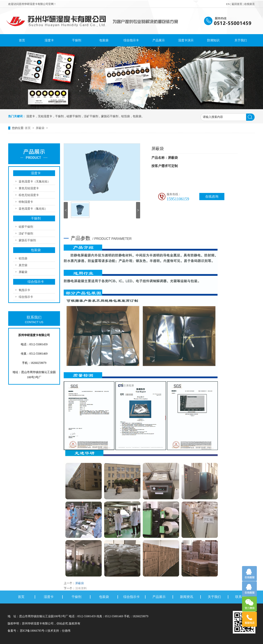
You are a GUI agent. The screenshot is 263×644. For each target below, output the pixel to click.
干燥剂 (77, 40)
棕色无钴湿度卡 (29, 195)
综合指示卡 (131, 40)
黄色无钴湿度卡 (29, 188)
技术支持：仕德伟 (59, 631)
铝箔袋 (23, 258)
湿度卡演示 (186, 40)
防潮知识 (213, 40)
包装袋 (104, 40)
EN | (229, 4)
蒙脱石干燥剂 (27, 240)
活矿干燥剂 (26, 234)
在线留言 (249, 4)
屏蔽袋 (40, 128)
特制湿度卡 (26, 202)
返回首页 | (238, 4)
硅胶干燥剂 (26, 227)
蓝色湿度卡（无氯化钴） (35, 182)
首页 (22, 40)
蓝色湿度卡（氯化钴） (33, 209)
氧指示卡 (24, 290)
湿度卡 (49, 40)
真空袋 (23, 265)
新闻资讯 (187, 597)
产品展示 (159, 40)
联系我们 (242, 597)
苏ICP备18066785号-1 (33, 631)
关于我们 (241, 40)
